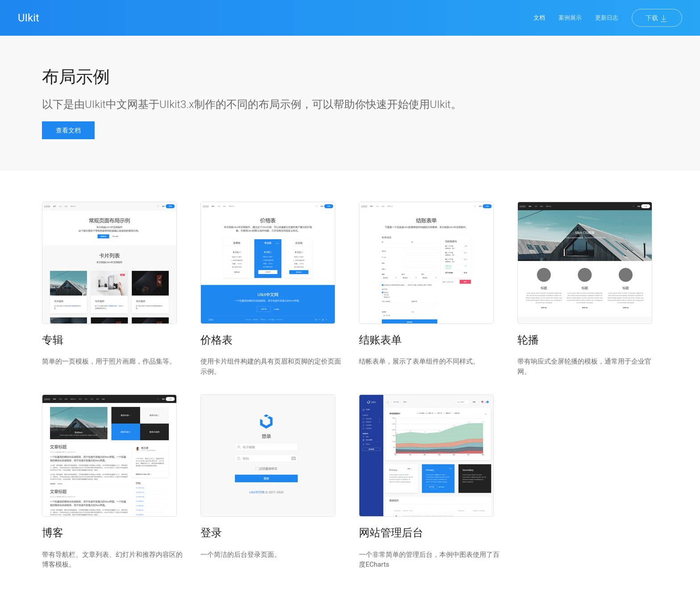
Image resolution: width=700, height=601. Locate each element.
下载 (657, 18)
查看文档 (68, 130)
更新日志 (607, 18)
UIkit (29, 18)
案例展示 (570, 18)
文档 (539, 18)
